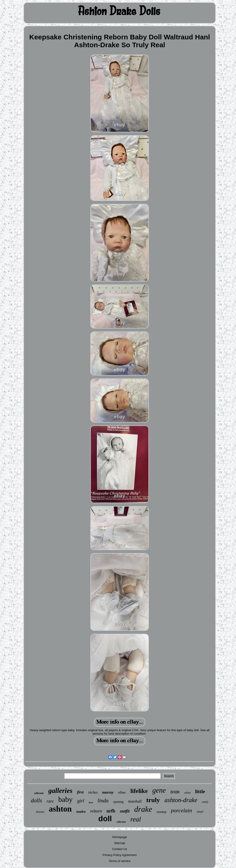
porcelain (181, 810)
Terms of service (120, 861)
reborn (96, 811)
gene (159, 790)
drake (143, 809)
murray (108, 792)
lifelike (139, 791)
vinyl (200, 812)
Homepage (120, 837)
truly (153, 800)
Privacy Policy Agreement (119, 855)
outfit (125, 811)
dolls (37, 800)
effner (122, 793)
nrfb (111, 811)
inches (93, 792)
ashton (60, 809)
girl (81, 801)
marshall (135, 801)
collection (121, 822)
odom (187, 793)
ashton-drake (181, 800)
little (200, 791)
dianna (40, 812)
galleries (60, 790)
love (91, 802)
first (80, 792)
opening (118, 802)
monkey (162, 812)
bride (175, 792)
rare (50, 801)
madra (81, 812)
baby (65, 799)
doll (105, 819)
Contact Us (120, 849)
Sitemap (120, 843)
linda (103, 801)
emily (205, 802)
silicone (39, 793)
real (136, 819)
